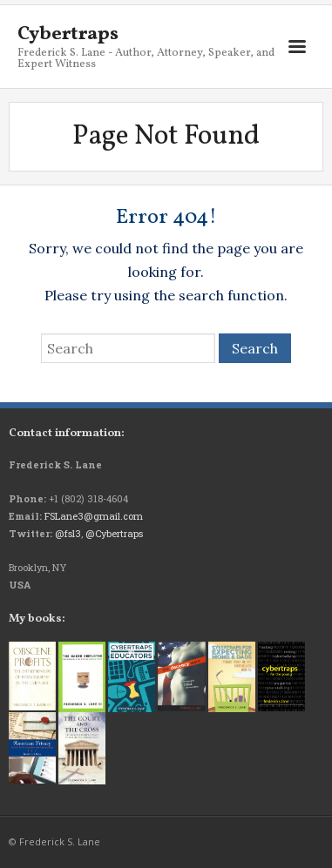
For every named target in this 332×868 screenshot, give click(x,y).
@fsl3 (68, 533)
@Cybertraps (114, 533)
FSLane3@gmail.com (94, 516)
